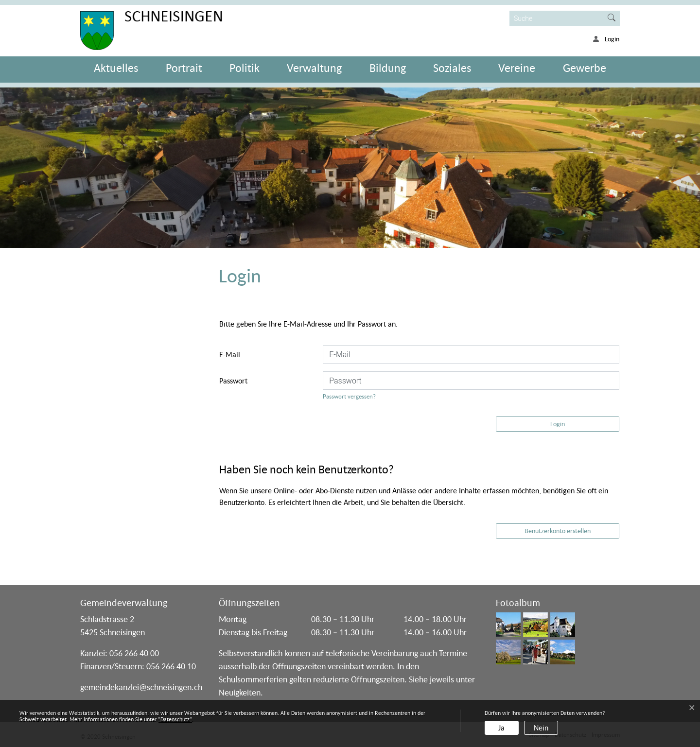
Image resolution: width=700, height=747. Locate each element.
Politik (245, 68)
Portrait (184, 68)
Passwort (233, 381)
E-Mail (230, 354)
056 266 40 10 (171, 666)
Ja (501, 728)
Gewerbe (585, 68)
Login (558, 424)
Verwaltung (314, 68)
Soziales (452, 68)
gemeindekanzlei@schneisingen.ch (141, 687)
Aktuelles (116, 68)
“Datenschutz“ (175, 719)
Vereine (517, 68)
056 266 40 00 (134, 653)
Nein (541, 728)
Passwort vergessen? (349, 396)
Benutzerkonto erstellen (558, 531)
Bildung (388, 68)
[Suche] (557, 18)
